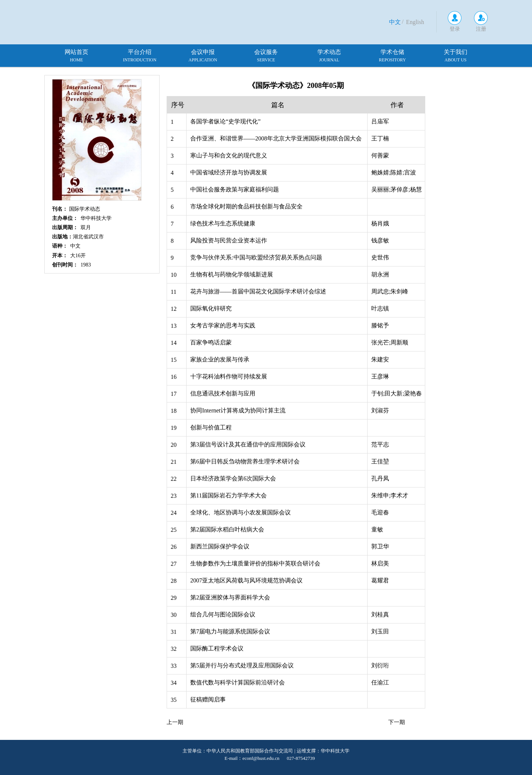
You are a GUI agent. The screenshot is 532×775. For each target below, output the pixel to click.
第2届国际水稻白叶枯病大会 (227, 529)
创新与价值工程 (211, 427)
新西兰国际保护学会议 (220, 546)
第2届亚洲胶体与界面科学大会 (230, 597)
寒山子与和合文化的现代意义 (229, 155)
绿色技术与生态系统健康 (223, 223)
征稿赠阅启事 (208, 699)
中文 (395, 22)
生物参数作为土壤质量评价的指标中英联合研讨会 (255, 563)
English (415, 22)
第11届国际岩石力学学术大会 (229, 495)
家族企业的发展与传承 (220, 359)
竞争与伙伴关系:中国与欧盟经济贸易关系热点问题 (256, 257)
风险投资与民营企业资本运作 (229, 240)
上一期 (175, 722)
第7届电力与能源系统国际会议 (230, 631)
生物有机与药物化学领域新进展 (232, 274)
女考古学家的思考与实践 (223, 325)
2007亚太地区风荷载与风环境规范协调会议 (246, 580)
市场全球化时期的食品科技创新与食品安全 (246, 206)
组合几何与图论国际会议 (223, 614)
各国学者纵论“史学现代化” (225, 121)
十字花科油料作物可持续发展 (229, 376)
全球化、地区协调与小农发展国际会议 (241, 512)
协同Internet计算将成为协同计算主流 (238, 410)
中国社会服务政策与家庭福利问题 (235, 189)
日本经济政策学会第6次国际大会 (233, 478)
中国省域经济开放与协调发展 (229, 172)
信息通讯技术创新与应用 (223, 393)
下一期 (397, 722)
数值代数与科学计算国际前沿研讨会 (238, 682)
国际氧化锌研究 (211, 308)
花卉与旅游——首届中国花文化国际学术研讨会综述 (258, 291)
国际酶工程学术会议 (217, 648)
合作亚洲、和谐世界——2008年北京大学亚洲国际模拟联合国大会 (276, 138)
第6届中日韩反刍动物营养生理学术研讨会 (245, 461)
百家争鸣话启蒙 (211, 342)
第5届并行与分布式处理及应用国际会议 (242, 665)
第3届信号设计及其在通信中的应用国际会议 (248, 444)
